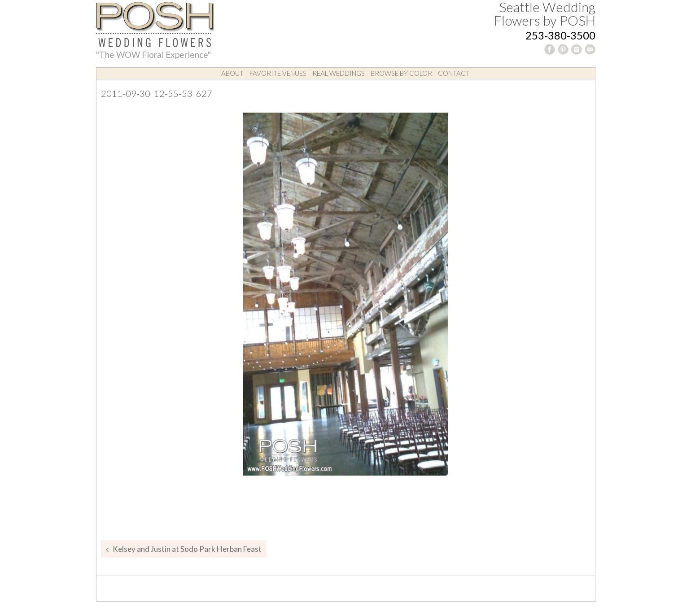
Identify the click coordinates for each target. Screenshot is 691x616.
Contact (454, 73)
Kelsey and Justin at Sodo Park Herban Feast (187, 549)
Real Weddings (339, 73)
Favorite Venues (278, 73)
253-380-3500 (560, 35)
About (232, 73)
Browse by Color (401, 73)
